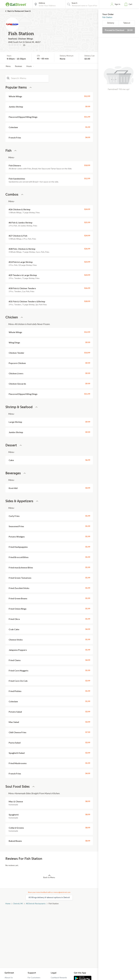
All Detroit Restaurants (36, 903)
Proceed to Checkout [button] (119, 30)
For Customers (34, 977)
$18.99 (87, 165)
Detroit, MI (18, 903)
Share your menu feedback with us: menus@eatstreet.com (49, 892)
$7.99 (88, 732)
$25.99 (87, 222)
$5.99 (88, 516)
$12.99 (87, 96)
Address (42, 3)
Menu (8, 66)
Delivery (111, 23)
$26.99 (87, 249)
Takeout (127, 23)
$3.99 (88, 681)
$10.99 (87, 353)
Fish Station (107, 17)
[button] (129, 4)
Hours (30, 66)
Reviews (18, 66)
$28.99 (87, 301)
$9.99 (88, 106)
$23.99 (87, 262)
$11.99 (87, 117)
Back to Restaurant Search (19, 11)
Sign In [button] (117, 4)
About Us (9, 977)
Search (74, 3)
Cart (130, 4)
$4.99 (88, 137)
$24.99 (87, 209)
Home (8, 903)
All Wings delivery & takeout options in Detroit (49, 897)
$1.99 (88, 127)
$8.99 (88, 801)
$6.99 (88, 460)
